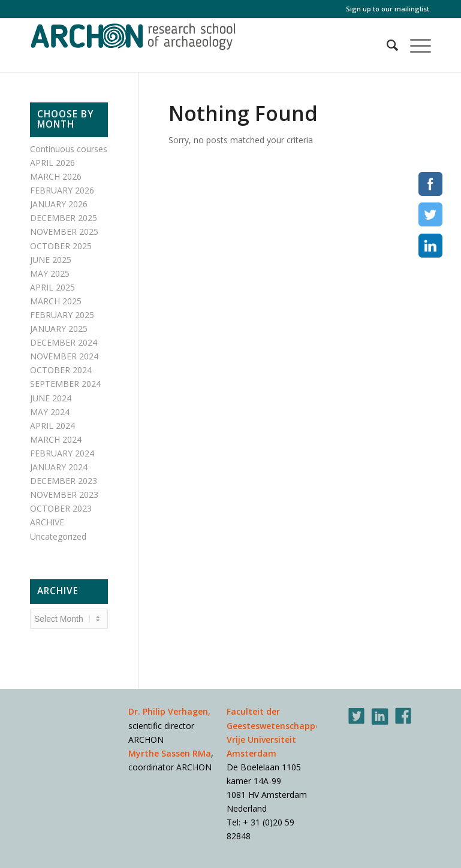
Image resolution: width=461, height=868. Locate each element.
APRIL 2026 (52, 163)
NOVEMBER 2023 (64, 495)
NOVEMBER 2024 (64, 356)
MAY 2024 (50, 412)
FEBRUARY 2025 (62, 315)
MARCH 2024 (56, 439)
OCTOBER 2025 (61, 246)
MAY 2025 (50, 273)
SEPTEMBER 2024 (65, 384)
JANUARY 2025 (59, 329)
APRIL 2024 (52, 426)
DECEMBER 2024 (64, 342)
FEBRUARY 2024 (62, 453)
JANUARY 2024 (59, 467)
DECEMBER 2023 (64, 481)
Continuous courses (69, 149)
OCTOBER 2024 (61, 370)
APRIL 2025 (52, 287)
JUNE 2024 (51, 398)
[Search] (386, 45)
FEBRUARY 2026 (62, 190)
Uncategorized (58, 536)
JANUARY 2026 (59, 204)
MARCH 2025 (56, 301)
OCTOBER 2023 (61, 508)
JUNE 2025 (51, 260)
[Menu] (415, 45)
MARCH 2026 (56, 176)
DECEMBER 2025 (64, 218)
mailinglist (412, 9)
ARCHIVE (47, 522)
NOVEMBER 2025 (64, 232)
